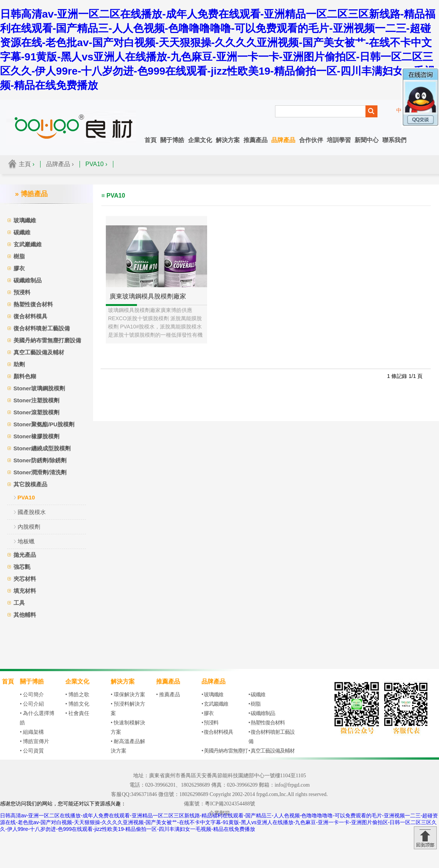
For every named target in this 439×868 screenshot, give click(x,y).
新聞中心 (367, 140)
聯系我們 (394, 140)
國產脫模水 (32, 512)
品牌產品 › (60, 164)
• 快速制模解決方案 (128, 727)
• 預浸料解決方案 (128, 709)
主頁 (25, 164)
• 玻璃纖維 (212, 695)
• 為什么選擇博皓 (37, 718)
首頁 (150, 140)
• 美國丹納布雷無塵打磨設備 (225, 756)
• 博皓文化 (77, 704)
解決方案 (228, 140)
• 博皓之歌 (77, 695)
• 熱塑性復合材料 (267, 723)
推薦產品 (256, 140)
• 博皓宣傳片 (35, 741)
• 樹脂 (254, 704)
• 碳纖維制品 (262, 713)
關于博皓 (172, 140)
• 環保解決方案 (128, 695)
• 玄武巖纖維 (215, 704)
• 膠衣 (207, 713)
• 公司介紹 (32, 704)
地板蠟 (26, 541)
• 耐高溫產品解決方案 (128, 746)
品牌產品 (283, 140)
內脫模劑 (29, 527)
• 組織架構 (32, 732)
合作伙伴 (311, 140)
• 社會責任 (77, 713)
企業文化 (200, 140)
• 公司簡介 (32, 695)
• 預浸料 (210, 723)
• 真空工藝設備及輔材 (271, 751)
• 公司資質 (32, 751)
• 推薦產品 (168, 695)
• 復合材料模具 (217, 732)
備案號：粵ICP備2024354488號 (219, 804)
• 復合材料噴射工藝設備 (271, 737)
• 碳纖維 (257, 695)
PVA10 (26, 497)
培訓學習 (339, 140)
